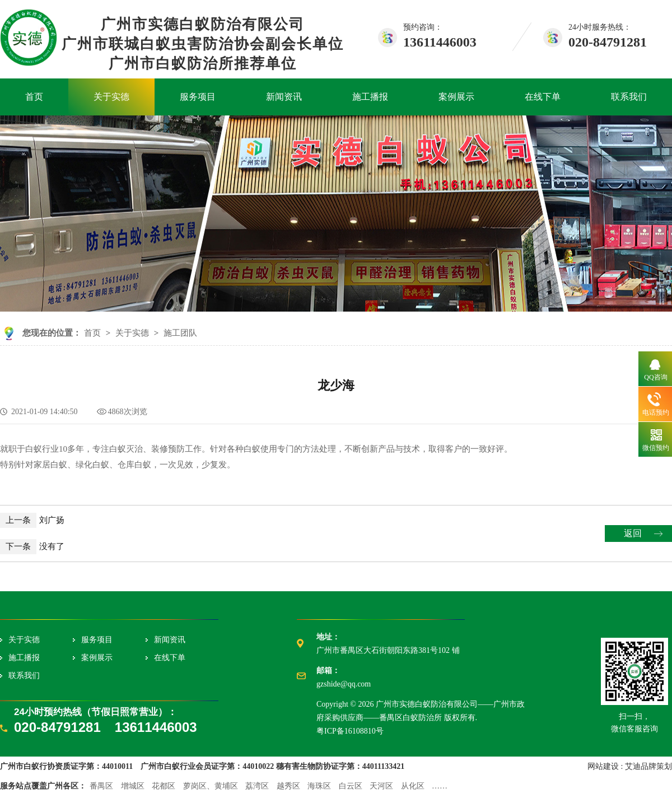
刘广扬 (32, 520)
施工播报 (370, 97)
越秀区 (288, 786)
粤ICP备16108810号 (350, 731)
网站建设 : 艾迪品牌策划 (630, 766)
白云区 (351, 786)
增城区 (133, 786)
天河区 (381, 786)
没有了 (32, 546)
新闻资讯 (284, 97)
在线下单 (543, 97)
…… (440, 786)
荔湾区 (257, 786)
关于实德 (111, 97)
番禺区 (101, 786)
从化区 (413, 786)
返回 (633, 533)
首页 (34, 97)
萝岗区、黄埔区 (211, 786)
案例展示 (456, 97)
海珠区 (319, 786)
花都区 (164, 786)
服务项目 (198, 97)
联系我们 (629, 97)
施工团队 (180, 333)
